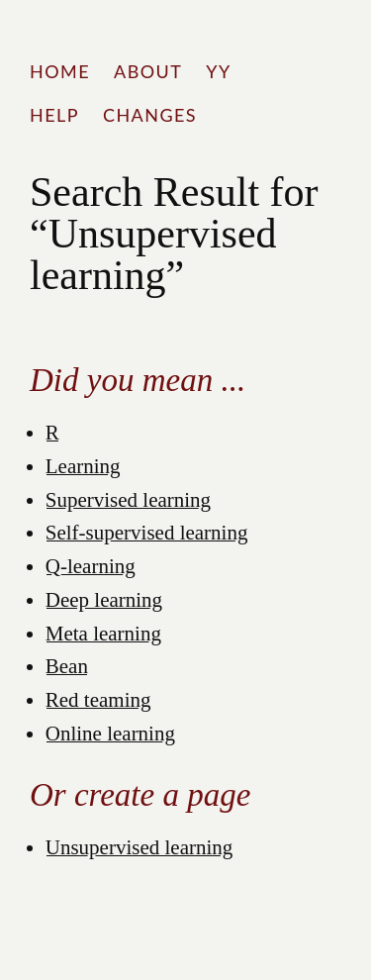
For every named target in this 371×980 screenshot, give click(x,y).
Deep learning (104, 600)
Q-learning (91, 566)
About (148, 71)
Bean (67, 666)
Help (54, 115)
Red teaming (98, 700)
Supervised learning (128, 500)
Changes (150, 115)
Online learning (110, 734)
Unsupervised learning (139, 847)
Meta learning (103, 634)
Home (60, 71)
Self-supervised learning (147, 533)
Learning (83, 466)
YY (218, 71)
